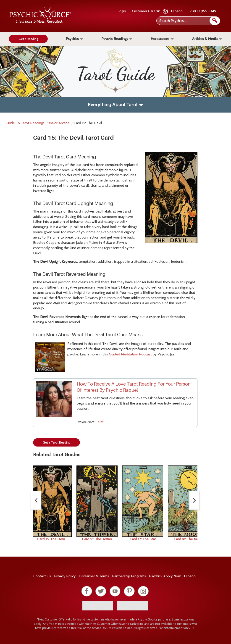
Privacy (65, 576)
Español (177, 11)
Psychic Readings (117, 39)
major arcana (59, 123)
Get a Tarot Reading (56, 442)
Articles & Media (207, 39)
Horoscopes (162, 39)
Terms (94, 576)
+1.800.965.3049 (203, 11)
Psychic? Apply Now (165, 576)
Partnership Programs (129, 576)
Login (122, 11)
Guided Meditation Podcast (131, 354)
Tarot (100, 422)
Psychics (75, 39)
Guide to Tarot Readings (25, 123)
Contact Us (42, 576)
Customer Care (146, 11)
